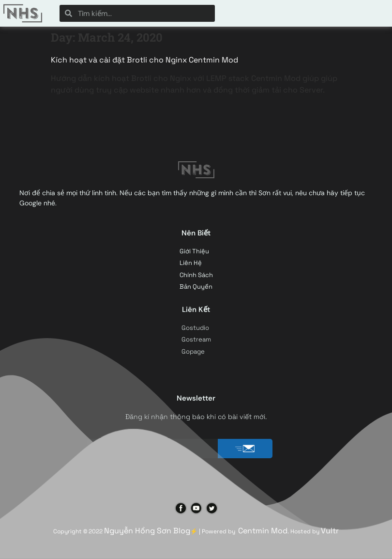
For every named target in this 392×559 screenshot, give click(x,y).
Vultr (330, 531)
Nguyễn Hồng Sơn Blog (147, 531)
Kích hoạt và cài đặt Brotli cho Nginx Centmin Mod (144, 60)
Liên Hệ (315, 14)
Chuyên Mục (263, 14)
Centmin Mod (263, 531)
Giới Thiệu (362, 14)
